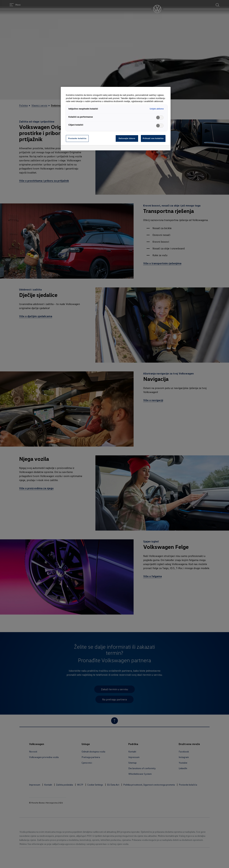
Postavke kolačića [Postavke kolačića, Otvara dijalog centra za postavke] (77, 138)
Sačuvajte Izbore (127, 138)
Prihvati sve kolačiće (153, 138)
